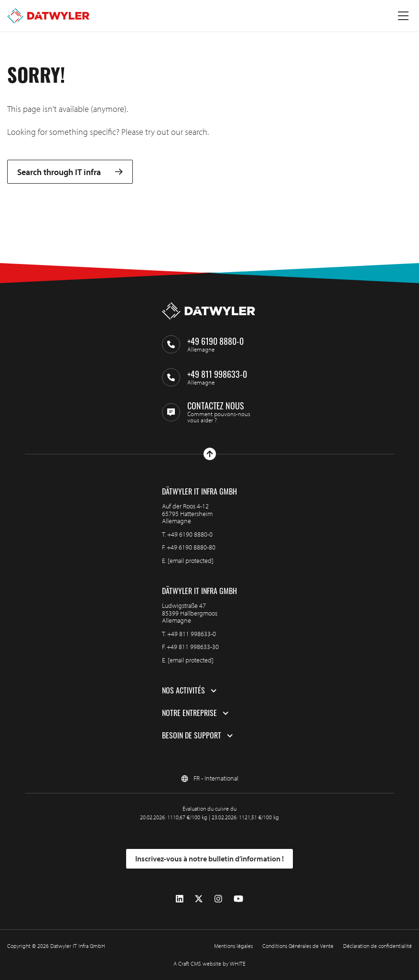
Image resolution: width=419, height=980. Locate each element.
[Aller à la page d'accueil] (48, 16)
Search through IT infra (70, 172)
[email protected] (191, 561)
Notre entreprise (189, 713)
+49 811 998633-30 (193, 647)
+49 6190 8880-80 (191, 547)
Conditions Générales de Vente (298, 946)
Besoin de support (192, 736)
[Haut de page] (210, 454)
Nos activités (183, 691)
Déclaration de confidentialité (377, 946)
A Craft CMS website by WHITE (209, 963)
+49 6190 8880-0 (190, 534)
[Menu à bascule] (403, 16)
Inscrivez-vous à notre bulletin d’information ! (209, 859)
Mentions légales (233, 946)
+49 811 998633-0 (192, 634)
